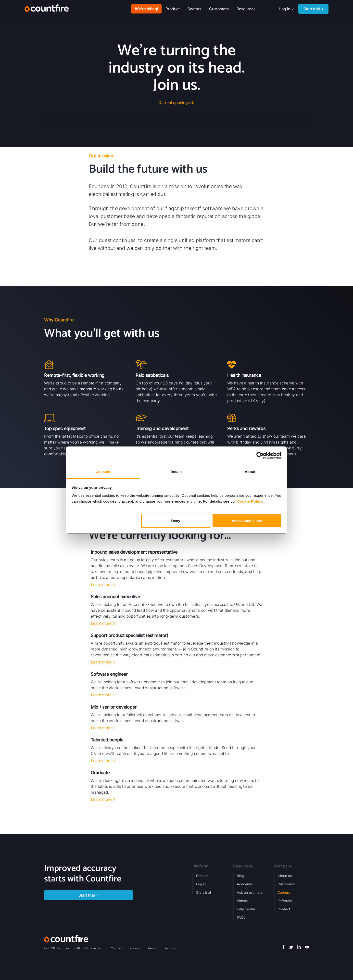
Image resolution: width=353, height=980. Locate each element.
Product (202, 876)
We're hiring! (146, 9)
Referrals (285, 901)
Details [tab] (176, 472)
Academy (244, 884)
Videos (242, 901)
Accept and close (247, 521)
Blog (240, 876)
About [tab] (250, 472)
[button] (173, 9)
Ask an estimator (250, 892)
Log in (201, 884)
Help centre (246, 909)
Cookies (116, 948)
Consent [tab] (103, 472)
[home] (47, 9)
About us (285, 876)
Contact (284, 909)
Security (169, 948)
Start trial (203, 892)
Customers (219, 9)
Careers (284, 892)
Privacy (135, 948)
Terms (152, 948)
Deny (176, 521)
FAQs (241, 917)
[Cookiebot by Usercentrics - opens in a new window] (260, 456)
